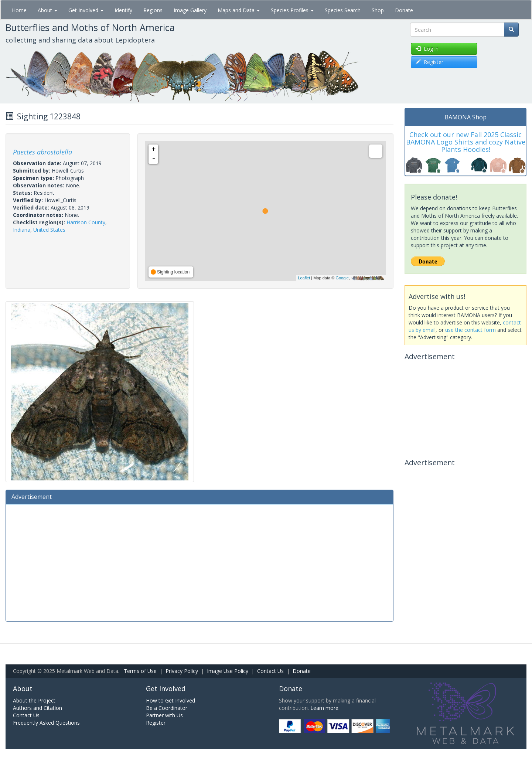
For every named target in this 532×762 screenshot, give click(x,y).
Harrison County (86, 222)
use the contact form (470, 330)
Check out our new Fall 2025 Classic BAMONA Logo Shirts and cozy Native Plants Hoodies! (466, 142)
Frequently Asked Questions (46, 723)
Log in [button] (427, 49)
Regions (153, 10)
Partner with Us (164, 715)
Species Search (343, 10)
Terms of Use (140, 671)
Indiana (22, 230)
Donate (404, 10)
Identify (123, 10)
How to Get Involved (170, 700)
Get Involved (86, 10)
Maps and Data (239, 10)
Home (19, 10)
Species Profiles (292, 10)
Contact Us (270, 671)
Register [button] (429, 62)
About (47, 10)
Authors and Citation (37, 708)
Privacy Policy (182, 671)
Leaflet (304, 278)
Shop (378, 10)
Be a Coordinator (167, 708)
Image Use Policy (228, 671)
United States (49, 230)
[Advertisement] (199, 562)
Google (342, 278)
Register (156, 723)
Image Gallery (190, 10)
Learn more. (325, 708)
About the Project (34, 700)
